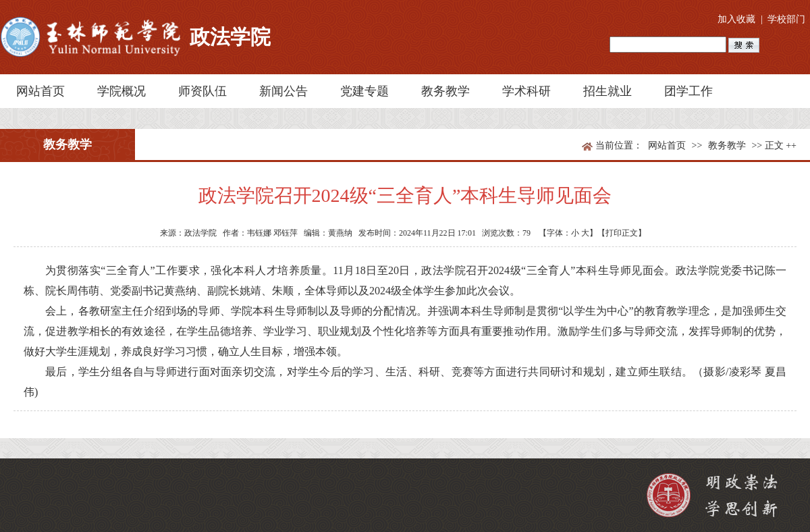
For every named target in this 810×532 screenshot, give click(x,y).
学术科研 (526, 91)
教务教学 (446, 91)
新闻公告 (283, 91)
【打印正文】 (622, 233)
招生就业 (607, 91)
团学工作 (688, 91)
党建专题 (364, 91)
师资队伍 (202, 91)
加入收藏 (736, 19)
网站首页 (40, 91)
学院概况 (122, 91)
